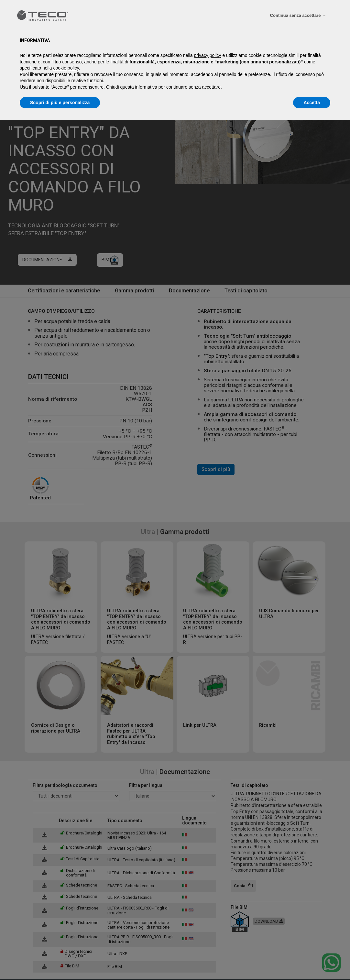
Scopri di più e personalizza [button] (60, 103)
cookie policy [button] (66, 68)
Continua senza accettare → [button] (298, 15)
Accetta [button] (312, 103)
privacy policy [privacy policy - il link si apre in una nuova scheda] (208, 55)
